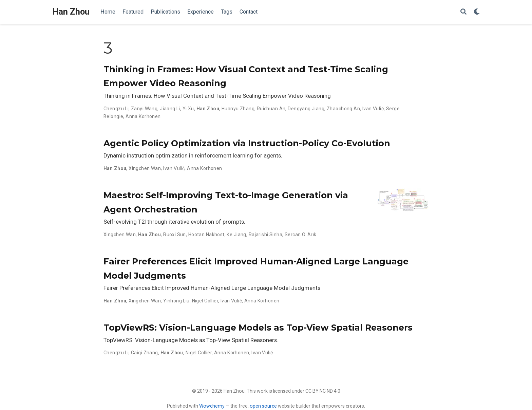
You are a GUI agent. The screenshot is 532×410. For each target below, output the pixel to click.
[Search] (463, 12)
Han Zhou (71, 12)
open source (263, 406)
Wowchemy (212, 406)
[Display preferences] (477, 12)
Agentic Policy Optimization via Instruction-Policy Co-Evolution (247, 143)
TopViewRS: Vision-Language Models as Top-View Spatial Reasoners (258, 328)
